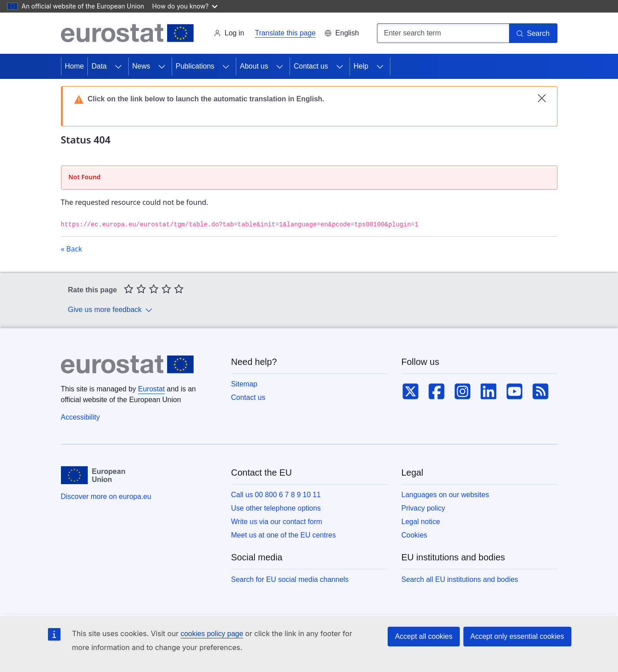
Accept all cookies (424, 636)
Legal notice (421, 522)
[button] (341, 33)
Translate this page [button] (285, 33)
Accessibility (80, 417)
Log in (229, 33)
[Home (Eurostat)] (127, 33)
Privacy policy (424, 508)
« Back (72, 249)
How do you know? (185, 6)
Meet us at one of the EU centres (284, 535)
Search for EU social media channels (290, 579)
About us (254, 66)
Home (75, 66)
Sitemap (244, 384)
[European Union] (93, 475)
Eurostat (151, 389)
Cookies (415, 535)
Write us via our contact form (277, 522)
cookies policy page (212, 634)
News (141, 66)
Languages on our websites (445, 495)
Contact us (311, 66)
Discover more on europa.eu (106, 496)
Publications (195, 66)
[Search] (533, 33)
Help (361, 66)
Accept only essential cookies (517, 636)
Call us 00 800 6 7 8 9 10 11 (276, 495)
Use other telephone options (276, 508)
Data (99, 66)
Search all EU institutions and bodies (460, 579)
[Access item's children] (118, 66)
